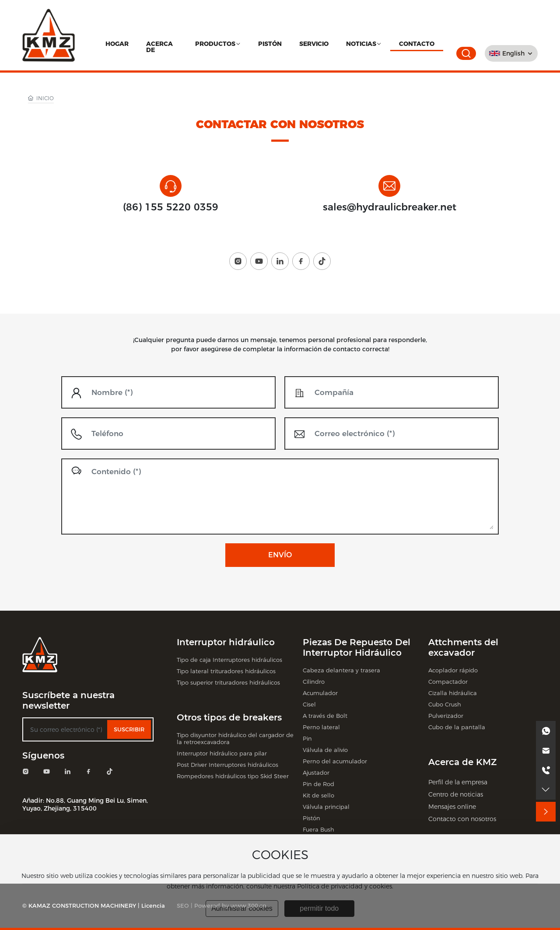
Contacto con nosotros (462, 819)
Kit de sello (318, 795)
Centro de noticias (456, 794)
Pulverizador (446, 716)
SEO (183, 906)
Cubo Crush (445, 704)
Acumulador (320, 693)
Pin (307, 738)
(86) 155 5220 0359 (171, 207)
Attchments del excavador (463, 647)
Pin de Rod (318, 784)
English (513, 53)
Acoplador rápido (453, 670)
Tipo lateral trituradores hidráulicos (226, 671)
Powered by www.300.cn (230, 906)
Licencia (153, 906)
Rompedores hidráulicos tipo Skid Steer (233, 776)
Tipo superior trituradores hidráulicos (228, 682)
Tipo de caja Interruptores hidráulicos (229, 660)
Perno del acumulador (335, 761)
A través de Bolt (325, 716)
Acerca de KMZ (462, 762)
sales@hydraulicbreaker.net (390, 207)
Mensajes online (452, 807)
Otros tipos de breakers (229, 717)
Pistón (311, 818)
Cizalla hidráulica (453, 693)
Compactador (448, 682)
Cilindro (314, 682)
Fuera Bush (318, 829)
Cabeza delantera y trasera (341, 670)
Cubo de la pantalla (457, 727)
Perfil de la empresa (458, 782)
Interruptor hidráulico (226, 642)
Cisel (309, 704)
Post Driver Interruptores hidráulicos (227, 765)
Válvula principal (326, 807)
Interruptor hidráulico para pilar (222, 753)
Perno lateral (321, 727)
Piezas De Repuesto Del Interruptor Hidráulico (357, 647)
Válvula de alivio (325, 750)
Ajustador (316, 773)
